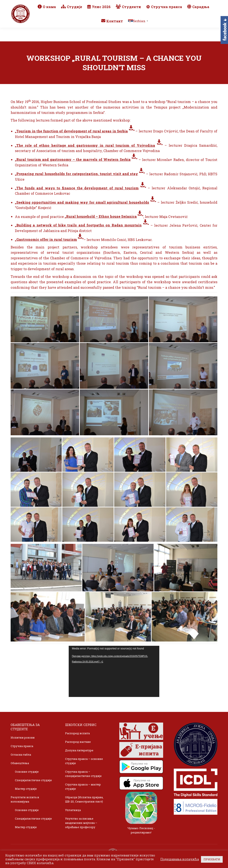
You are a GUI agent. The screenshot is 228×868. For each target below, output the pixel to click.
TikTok (202, 11)
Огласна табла (21, 755)
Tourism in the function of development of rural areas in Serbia (72, 131)
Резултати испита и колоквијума (25, 799)
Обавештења (20, 763)
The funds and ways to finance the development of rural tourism (78, 188)
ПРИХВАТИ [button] (212, 859)
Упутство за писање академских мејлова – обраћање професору (81, 823)
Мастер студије (26, 789)
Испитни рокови (23, 737)
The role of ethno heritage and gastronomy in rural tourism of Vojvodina (86, 145)
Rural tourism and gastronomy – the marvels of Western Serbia (73, 159)
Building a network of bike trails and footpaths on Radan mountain (79, 225)
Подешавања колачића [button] (180, 859)
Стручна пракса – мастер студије (83, 787)
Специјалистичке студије (33, 780)
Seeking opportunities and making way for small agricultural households (83, 202)
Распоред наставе (78, 742)
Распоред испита (77, 733)
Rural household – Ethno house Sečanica (101, 216)
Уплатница (73, 810)
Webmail (182, 5)
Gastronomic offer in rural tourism (47, 239)
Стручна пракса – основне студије (84, 761)
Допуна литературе (79, 750)
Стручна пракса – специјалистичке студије (83, 774)
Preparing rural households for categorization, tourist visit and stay (77, 174)
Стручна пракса (22, 746)
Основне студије (27, 772)
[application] (114, 671)
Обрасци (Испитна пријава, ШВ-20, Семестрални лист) (84, 799)
